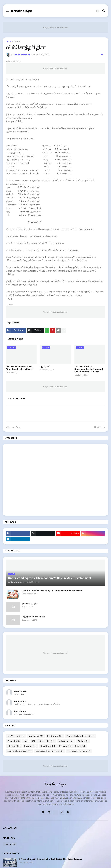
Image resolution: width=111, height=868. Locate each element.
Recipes (30, 746)
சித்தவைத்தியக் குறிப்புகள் (50, 751)
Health (29, 741)
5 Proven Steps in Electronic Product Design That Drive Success (50, 859)
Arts (21, 736)
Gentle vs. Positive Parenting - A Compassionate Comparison (52, 590)
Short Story (48, 746)
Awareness (36, 736)
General (17, 41)
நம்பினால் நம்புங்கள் (79, 751)
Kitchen (83, 741)
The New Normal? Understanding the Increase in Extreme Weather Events (89, 369)
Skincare (65, 746)
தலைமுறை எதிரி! (30, 604)
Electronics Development (80, 736)
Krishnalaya (22, 11)
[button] (7, 11)
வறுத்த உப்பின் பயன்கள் (33, 617)
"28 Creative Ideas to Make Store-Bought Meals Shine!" (20, 368)
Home (9, 41)
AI (10, 736)
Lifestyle (14, 746)
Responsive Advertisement (55, 27)
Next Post (99, 427)
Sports (80, 746)
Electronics (55, 736)
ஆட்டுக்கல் (45, 366)
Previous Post (14, 427)
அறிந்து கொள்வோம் (20, 751)
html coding (47, 741)
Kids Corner (66, 741)
